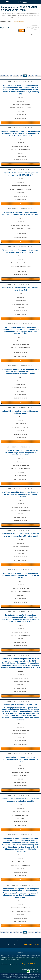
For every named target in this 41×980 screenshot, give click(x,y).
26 (25, 76)
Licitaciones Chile (24, 975)
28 (33, 76)
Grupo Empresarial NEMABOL (27, 964)
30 (39, 76)
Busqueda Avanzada (19, 22)
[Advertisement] (20, 55)
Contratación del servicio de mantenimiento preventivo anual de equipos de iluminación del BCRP (20, 576)
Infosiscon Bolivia (14, 975)
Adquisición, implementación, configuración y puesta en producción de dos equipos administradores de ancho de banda (20, 372)
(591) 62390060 (33, 971)
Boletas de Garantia (30, 978)
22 (11, 76)
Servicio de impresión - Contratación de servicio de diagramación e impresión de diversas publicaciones (20, 494)
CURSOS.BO (13, 978)
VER (20, 122)
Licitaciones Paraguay (7, 976)
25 (21, 76)
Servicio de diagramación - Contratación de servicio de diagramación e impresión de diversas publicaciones (20, 453)
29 (36, 76)
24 (18, 76)
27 (29, 76)
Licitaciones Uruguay (34, 975)
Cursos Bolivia (20, 978)
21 (8, 76)
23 (14, 76)
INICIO (3, 76)
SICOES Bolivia (29, 976)
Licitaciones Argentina (19, 976)
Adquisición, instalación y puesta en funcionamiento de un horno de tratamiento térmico (21, 759)
